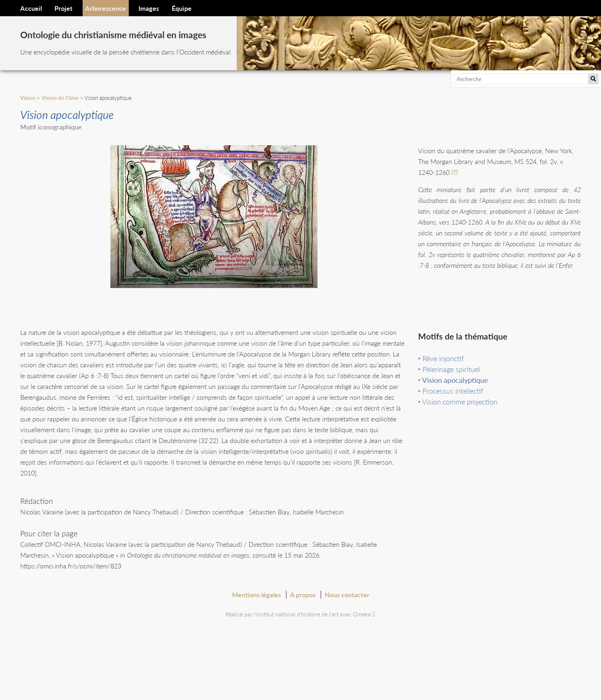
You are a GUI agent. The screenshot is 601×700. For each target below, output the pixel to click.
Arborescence (106, 8)
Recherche (593, 79)
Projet (63, 8)
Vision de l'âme (60, 98)
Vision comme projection (460, 415)
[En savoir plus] (456, 172)
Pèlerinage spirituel (451, 383)
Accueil (31, 8)
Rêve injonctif (443, 372)
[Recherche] (521, 79)
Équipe (182, 8)
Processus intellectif (453, 404)
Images (149, 8)
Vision (28, 98)
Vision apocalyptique (455, 394)
